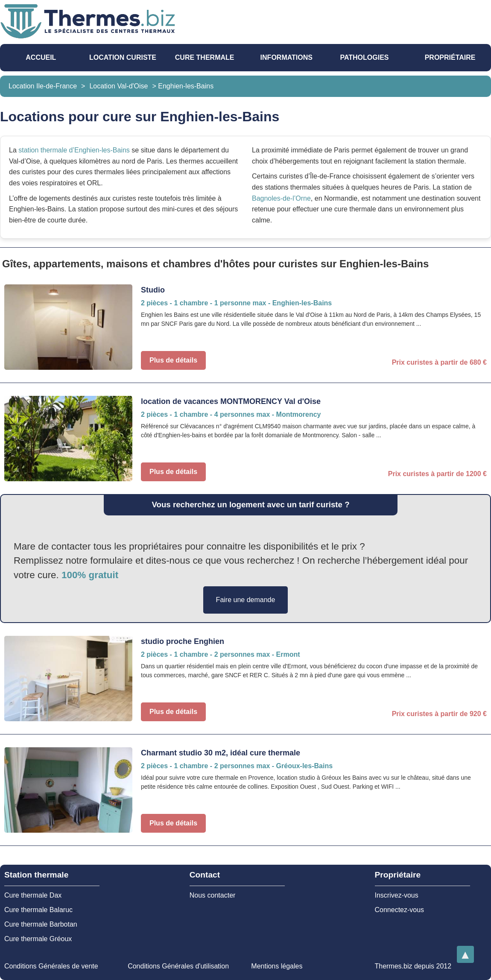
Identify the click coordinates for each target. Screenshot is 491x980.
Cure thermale (205, 57)
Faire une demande (246, 600)
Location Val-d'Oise (118, 86)
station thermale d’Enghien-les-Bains (74, 150)
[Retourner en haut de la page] (465, 954)
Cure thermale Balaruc (38, 910)
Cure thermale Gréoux (38, 939)
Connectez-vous (400, 910)
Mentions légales (277, 966)
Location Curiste (123, 57)
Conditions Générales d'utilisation (178, 966)
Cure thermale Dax (33, 895)
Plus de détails (173, 360)
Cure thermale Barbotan (41, 924)
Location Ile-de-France (43, 86)
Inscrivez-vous (397, 895)
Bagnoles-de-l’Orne (281, 198)
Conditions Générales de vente (51, 966)
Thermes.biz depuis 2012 (413, 966)
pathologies (364, 57)
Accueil (41, 57)
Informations (286, 57)
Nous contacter (213, 895)
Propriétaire (450, 57)
